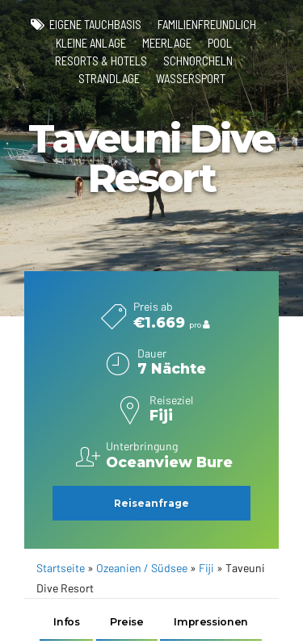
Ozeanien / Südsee (142, 569)
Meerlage (167, 43)
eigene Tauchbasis (95, 24)
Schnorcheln (198, 61)
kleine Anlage (91, 43)
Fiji (206, 569)
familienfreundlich (207, 24)
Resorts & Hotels (101, 61)
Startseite (61, 569)
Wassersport (191, 78)
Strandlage (109, 78)
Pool (220, 43)
